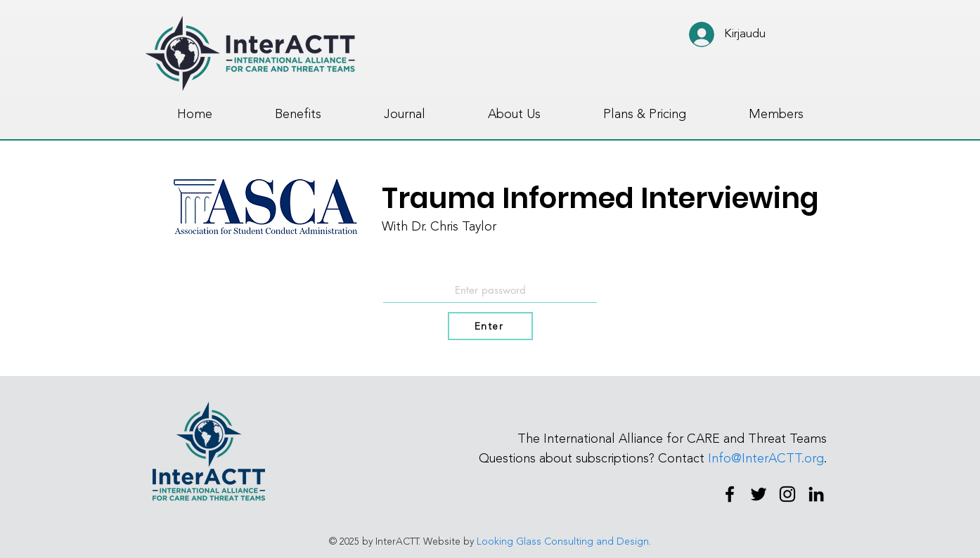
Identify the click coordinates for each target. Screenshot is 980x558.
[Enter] (490, 326)
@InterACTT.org (778, 458)
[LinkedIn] (816, 494)
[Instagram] (787, 494)
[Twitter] (759, 494)
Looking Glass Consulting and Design (563, 541)
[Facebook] (730, 494)
